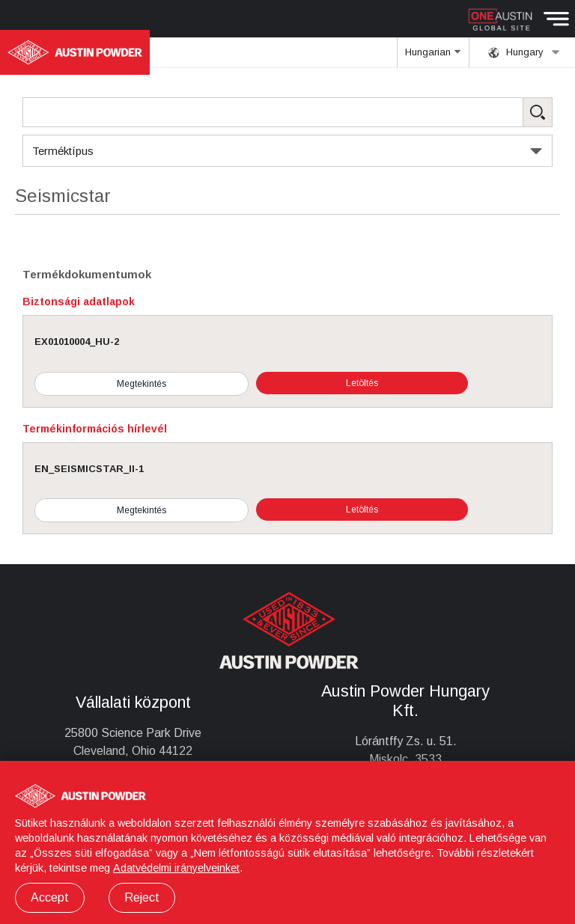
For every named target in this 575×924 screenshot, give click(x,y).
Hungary (524, 52)
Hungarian (433, 57)
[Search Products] (287, 112)
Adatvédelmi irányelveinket (176, 868)
